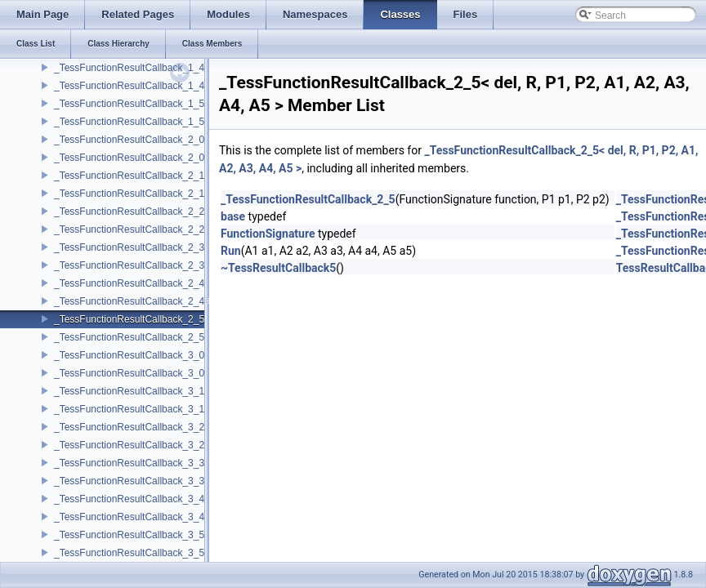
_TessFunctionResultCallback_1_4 (129, 68)
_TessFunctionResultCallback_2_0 (129, 140)
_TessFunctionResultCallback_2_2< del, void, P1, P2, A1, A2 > (190, 229)
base (233, 216)
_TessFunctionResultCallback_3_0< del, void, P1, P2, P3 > (182, 373)
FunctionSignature (268, 234)
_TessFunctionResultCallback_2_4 (129, 283)
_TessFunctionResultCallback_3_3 (129, 463)
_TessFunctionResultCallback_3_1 (129, 391)
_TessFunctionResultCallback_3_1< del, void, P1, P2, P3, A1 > (190, 409)
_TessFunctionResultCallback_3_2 (129, 427)
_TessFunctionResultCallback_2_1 (129, 176)
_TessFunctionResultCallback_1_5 (129, 104)
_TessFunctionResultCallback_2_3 (129, 247)
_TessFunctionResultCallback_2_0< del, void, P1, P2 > (173, 158)
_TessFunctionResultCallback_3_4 (129, 499)
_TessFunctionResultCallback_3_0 (129, 355)
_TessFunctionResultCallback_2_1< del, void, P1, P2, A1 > (182, 194)
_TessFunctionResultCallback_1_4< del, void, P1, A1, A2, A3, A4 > (199, 86)
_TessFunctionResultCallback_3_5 (129, 535)
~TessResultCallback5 (278, 268)
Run (231, 251)
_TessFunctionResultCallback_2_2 (129, 212)
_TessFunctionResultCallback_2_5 (129, 319)
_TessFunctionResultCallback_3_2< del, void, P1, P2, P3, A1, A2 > (199, 445)
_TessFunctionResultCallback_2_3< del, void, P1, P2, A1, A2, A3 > (199, 265)
